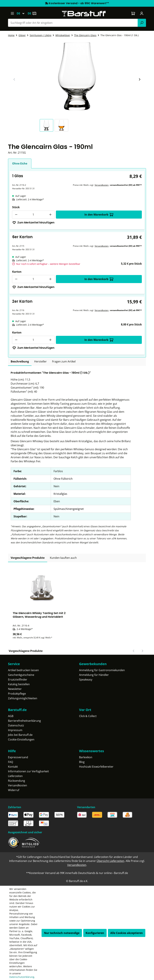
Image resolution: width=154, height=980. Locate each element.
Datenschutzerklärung (22, 977)
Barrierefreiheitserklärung (24, 721)
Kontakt (13, 767)
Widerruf (14, 790)
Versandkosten (102, 185)
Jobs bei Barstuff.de (20, 735)
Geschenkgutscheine (21, 675)
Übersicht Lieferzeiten (110, 861)
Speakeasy (86, 680)
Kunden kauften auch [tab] (63, 558)
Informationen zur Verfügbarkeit (28, 771)
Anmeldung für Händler (94, 675)
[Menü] (12, 13)
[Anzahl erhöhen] (51, 215)
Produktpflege (17, 694)
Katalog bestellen (19, 684)
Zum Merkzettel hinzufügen (33, 223)
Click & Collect (88, 716)
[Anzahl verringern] (16, 215)
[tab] (20, 362)
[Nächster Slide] (139, 79)
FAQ (11, 762)
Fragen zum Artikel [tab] (64, 361)
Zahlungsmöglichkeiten (23, 698)
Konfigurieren (95, 933)
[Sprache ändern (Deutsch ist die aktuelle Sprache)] (22, 13)
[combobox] (73, 23)
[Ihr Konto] (142, 13)
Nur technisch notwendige (62, 933)
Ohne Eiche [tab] (20, 163)
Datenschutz (16, 725)
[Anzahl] (33, 215)
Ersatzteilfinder (18, 680)
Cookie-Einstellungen (21, 739)
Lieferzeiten (15, 776)
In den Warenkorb (99, 215)
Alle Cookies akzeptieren (127, 933)
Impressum (15, 730)
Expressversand (18, 757)
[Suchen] (142, 23)
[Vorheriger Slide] (14, 79)
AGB (11, 716)
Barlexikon (86, 757)
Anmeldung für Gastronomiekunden (102, 670)
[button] (47, 125)
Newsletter (15, 689)
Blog (82, 762)
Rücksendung (17, 781)
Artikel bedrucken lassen (23, 670)
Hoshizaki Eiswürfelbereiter (96, 767)
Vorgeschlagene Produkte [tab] (28, 558)
